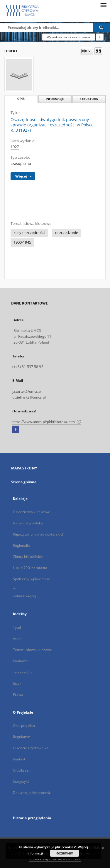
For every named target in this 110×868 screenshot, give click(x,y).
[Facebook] (16, 429)
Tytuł (17, 627)
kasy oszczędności (29, 233)
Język (17, 683)
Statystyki (21, 781)
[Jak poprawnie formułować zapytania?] (100, 37)
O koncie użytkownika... (32, 748)
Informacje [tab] (55, 99)
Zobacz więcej (25, 596)
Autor (18, 639)
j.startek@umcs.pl (27, 391)
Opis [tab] (21, 99)
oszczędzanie (67, 233)
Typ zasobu (22, 672)
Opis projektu (24, 726)
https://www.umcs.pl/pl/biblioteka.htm (47, 422)
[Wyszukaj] (101, 27)
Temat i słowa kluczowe (33, 650)
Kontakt (19, 759)
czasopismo (21, 164)
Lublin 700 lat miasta (30, 568)
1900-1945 (22, 242)
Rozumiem (64, 853)
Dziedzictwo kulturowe (32, 512)
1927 (15, 147)
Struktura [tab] (89, 99)
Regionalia (22, 545)
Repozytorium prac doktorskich (39, 534)
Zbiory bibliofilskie (28, 557)
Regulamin (22, 737)
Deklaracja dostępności (32, 793)
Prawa (18, 694)
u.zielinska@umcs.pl (29, 397)
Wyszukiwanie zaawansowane (69, 37)
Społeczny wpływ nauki (32, 579)
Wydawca (21, 661)
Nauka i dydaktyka (28, 523)
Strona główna (24, 482)
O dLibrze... (22, 770)
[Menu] (103, 5)
